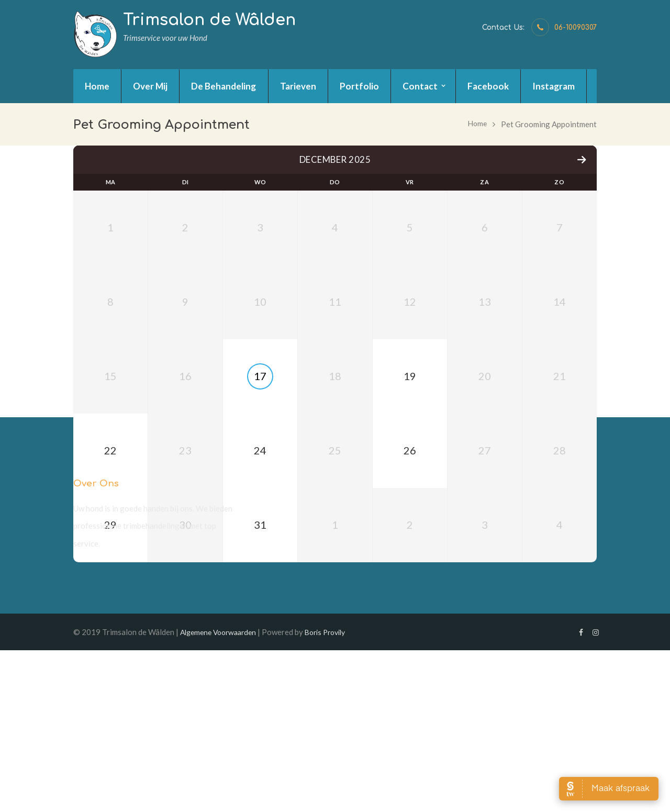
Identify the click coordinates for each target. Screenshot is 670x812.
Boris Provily (335, 793)
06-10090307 (576, 27)
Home (477, 124)
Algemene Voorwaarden (222, 793)
